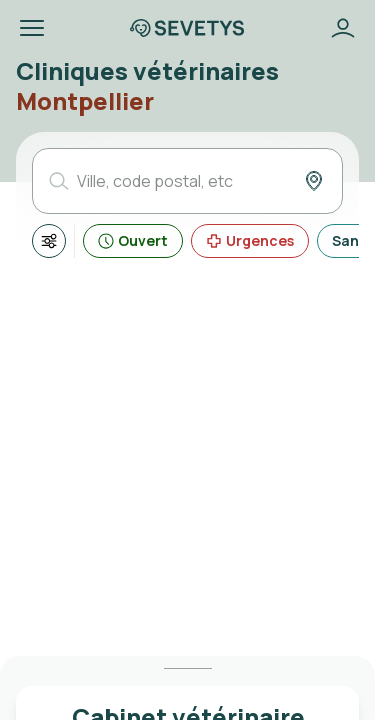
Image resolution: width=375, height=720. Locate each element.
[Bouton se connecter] (343, 28)
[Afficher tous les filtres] (49, 241)
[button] (32, 28)
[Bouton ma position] (314, 181)
